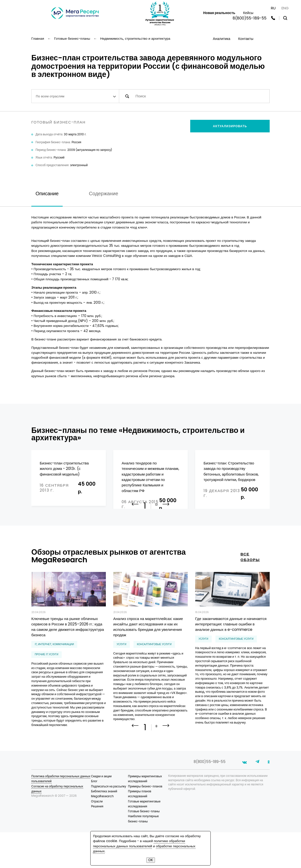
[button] (166, 536)
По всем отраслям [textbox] (50, 96)
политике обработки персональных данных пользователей (139, 843)
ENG (285, 8)
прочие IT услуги (47, 682)
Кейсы (248, 13)
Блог (94, 817)
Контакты (246, 39)
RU (273, 8)
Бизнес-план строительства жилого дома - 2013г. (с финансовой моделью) (64, 469)
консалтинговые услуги (154, 672)
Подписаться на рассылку (109, 822)
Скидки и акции (101, 812)
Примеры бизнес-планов (145, 822)
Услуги (122, 672)
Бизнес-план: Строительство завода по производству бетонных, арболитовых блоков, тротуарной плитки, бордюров (231, 471)
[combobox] (75, 96)
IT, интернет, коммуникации (54, 672)
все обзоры (250, 585)
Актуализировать (230, 126)
